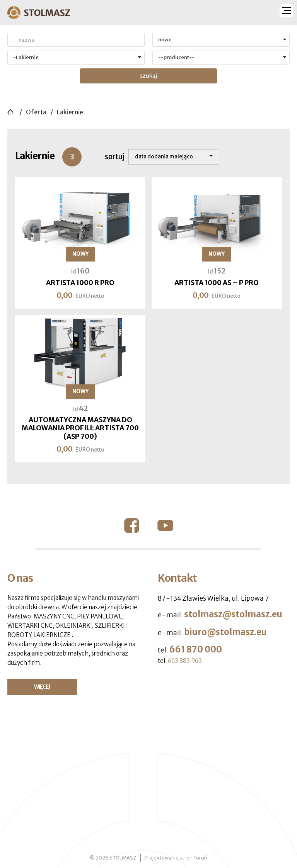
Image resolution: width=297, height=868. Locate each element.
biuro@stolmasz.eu (225, 632)
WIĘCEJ (42, 687)
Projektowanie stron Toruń (176, 858)
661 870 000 (196, 649)
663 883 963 (185, 661)
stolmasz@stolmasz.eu (233, 614)
